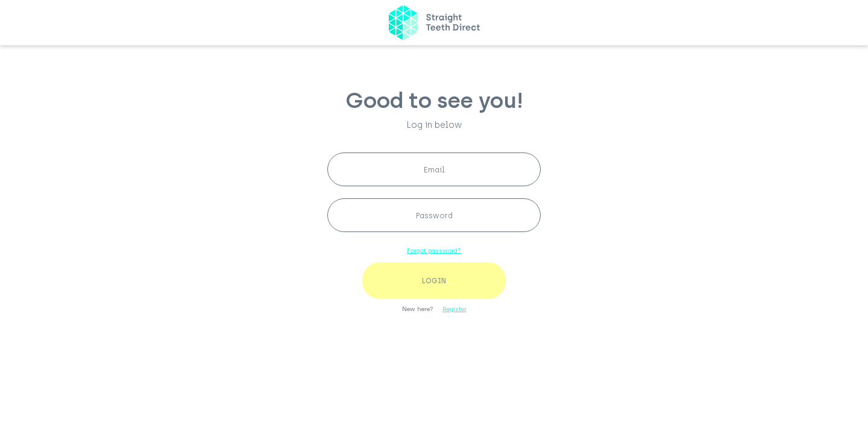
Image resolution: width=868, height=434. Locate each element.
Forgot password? (434, 250)
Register (454, 309)
